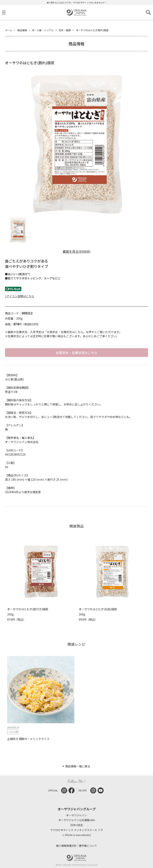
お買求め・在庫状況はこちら (76, 353)
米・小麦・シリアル (43, 30)
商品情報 (22, 30)
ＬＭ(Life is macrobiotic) (76, 835)
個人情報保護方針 (66, 846)
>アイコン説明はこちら (20, 296)
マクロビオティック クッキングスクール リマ (77, 830)
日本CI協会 (77, 825)
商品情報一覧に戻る (78, 766)
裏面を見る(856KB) (76, 251)
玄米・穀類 (65, 30)
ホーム (9, 30)
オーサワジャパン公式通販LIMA (77, 820)
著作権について (88, 846)
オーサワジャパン (76, 815)
